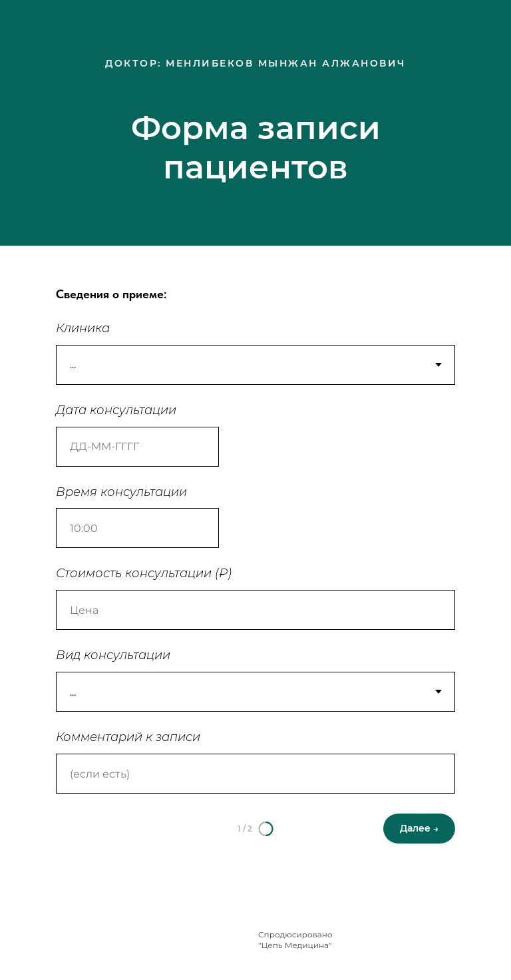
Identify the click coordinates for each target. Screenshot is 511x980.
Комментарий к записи (128, 737)
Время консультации (121, 492)
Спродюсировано (295, 934)
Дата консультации (116, 410)
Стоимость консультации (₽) (144, 573)
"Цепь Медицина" (295, 945)
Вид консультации (113, 655)
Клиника (83, 328)
